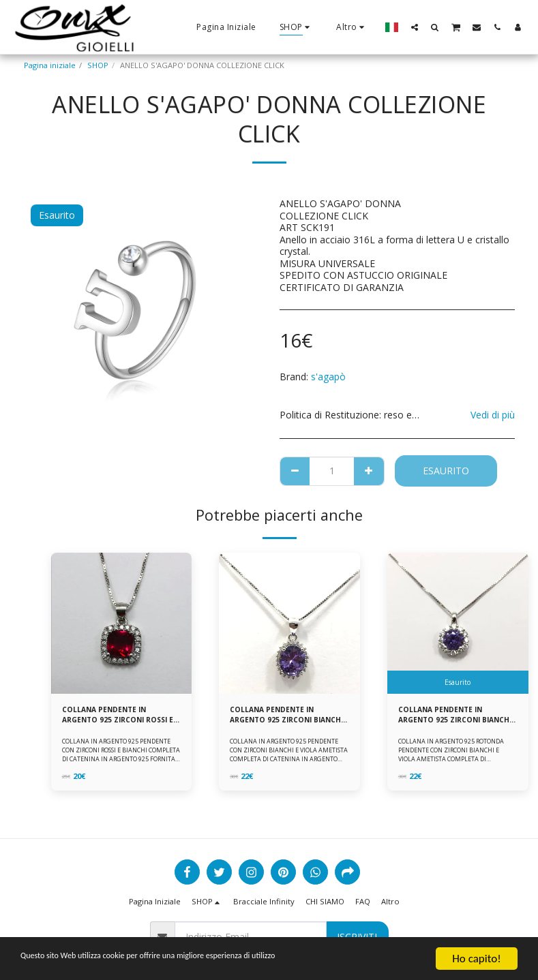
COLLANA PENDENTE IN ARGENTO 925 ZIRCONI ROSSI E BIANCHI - (120, 716)
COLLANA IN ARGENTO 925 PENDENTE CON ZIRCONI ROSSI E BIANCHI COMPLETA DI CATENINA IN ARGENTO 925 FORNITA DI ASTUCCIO (121, 757)
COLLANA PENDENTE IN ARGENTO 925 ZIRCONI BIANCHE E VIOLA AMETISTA (285, 716)
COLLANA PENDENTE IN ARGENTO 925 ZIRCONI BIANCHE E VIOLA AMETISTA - (455, 716)
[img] (122, 623)
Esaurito (446, 471)
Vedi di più (493, 415)
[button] (415, 27)
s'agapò (328, 377)
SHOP (98, 65)
